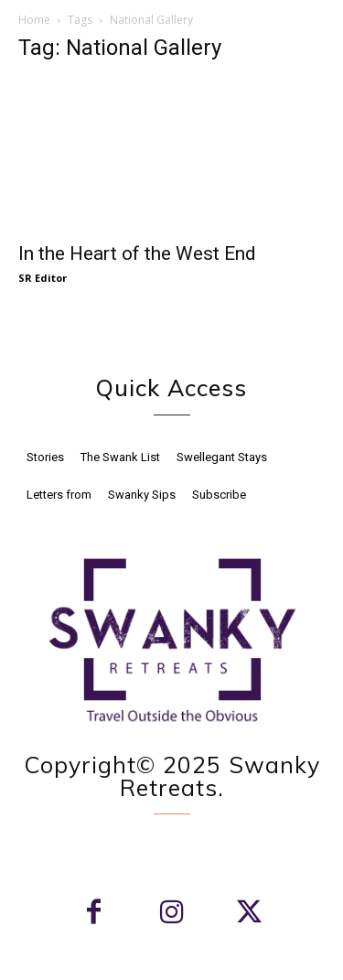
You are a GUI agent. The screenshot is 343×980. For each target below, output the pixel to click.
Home (34, 20)
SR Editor (43, 278)
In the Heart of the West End (137, 253)
